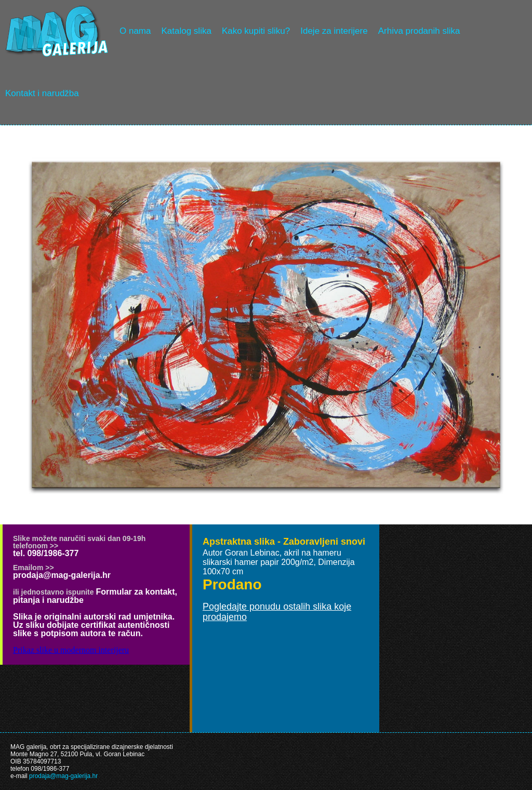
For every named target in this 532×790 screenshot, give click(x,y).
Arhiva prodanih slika (419, 31)
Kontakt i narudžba (42, 93)
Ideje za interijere (334, 31)
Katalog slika (186, 31)
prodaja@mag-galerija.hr (62, 575)
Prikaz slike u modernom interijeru (71, 650)
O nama (135, 31)
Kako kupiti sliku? (256, 31)
